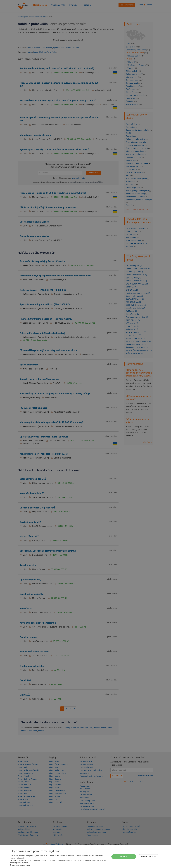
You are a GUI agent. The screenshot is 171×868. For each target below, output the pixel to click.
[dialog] (85, 857)
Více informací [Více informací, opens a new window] (23, 863)
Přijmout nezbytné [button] (149, 857)
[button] (59, 865)
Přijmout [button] (124, 857)
